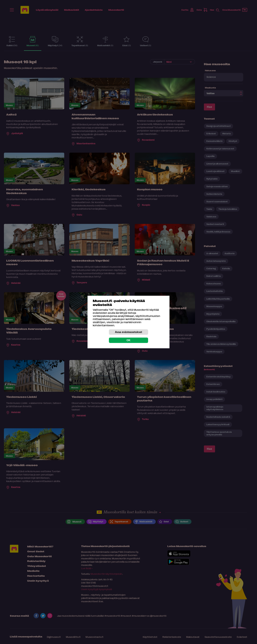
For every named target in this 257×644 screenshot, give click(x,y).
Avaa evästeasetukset (128, 332)
